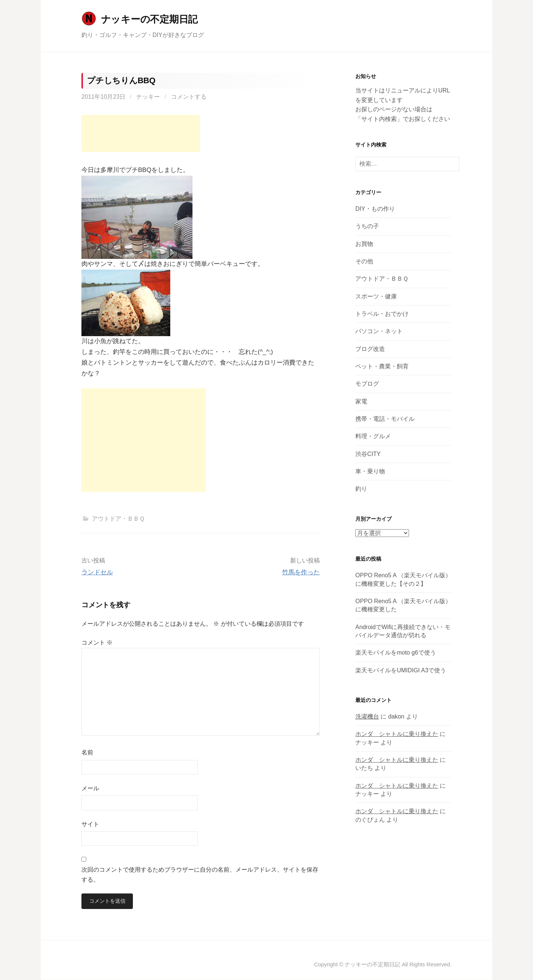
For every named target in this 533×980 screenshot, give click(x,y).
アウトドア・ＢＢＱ (118, 519)
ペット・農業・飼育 (382, 366)
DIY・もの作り (375, 209)
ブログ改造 (370, 349)
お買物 (364, 244)
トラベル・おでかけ (382, 314)
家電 (361, 401)
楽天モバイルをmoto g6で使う (396, 653)
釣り (361, 489)
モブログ (367, 384)
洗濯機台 (367, 717)
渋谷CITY (368, 454)
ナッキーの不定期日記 (149, 19)
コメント (97, 643)
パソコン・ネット (379, 331)
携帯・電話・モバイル (385, 419)
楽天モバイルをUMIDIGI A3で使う (401, 670)
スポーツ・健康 (376, 296)
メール (90, 788)
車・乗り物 (370, 471)
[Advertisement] (141, 134)
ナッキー (148, 97)
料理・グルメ (373, 436)
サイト (90, 824)
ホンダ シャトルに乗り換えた (397, 734)
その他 (364, 261)
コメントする (189, 97)
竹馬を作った (301, 572)
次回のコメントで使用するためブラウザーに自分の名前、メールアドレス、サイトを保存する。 (200, 875)
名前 (87, 752)
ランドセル (97, 572)
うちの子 (367, 226)
